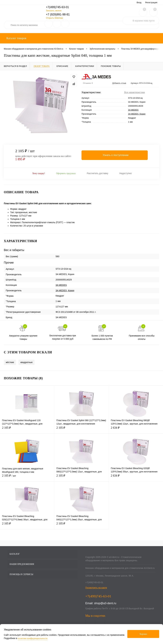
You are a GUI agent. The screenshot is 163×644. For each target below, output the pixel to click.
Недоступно (126, 173)
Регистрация (151, 2)
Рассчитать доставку (97, 173)
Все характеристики (135, 92)
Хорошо (143, 634)
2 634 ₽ (136, 430)
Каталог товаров (16, 38)
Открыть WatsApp (54, 18)
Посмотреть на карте (96, 588)
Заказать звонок (54, 11)
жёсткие (10, 362)
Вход (139, 2)
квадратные (27, 362)
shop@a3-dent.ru (105, 603)
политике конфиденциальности (33, 638)
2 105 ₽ (27, 430)
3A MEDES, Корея (137, 114)
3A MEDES (133, 110)
